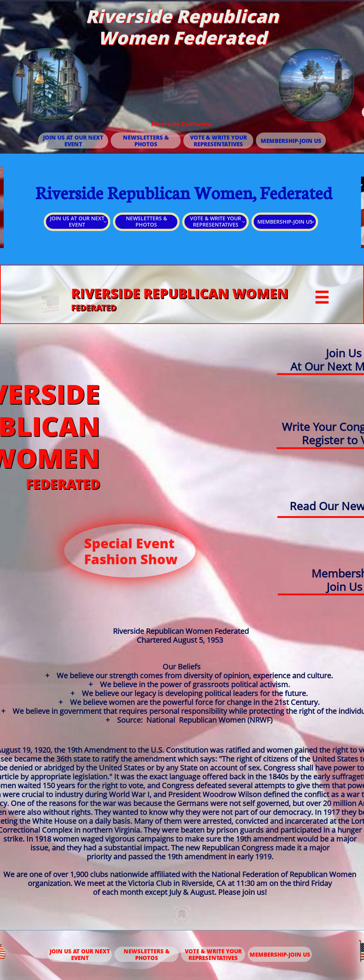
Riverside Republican (182, 16)
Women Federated (182, 38)
